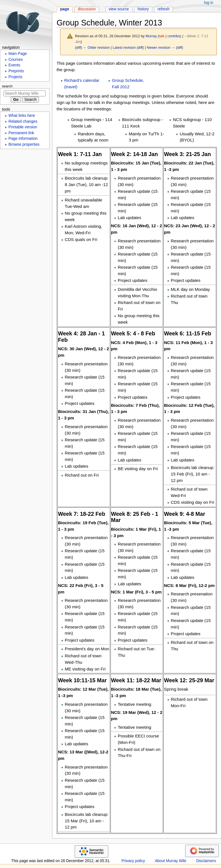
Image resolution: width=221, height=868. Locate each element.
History (143, 9)
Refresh (164, 9)
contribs (174, 36)
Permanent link (21, 133)
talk (162, 36)
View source (119, 9)
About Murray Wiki (171, 861)
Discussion (87, 9)
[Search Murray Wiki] (25, 93)
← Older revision (96, 47)
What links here (22, 116)
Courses (16, 60)
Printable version (23, 127)
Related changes (23, 121)
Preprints (16, 71)
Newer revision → (161, 47)
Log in (209, 3)
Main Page (18, 54)
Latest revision (124, 47)
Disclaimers (206, 861)
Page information (23, 139)
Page (65, 9)
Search (7, 86)
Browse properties (24, 144)
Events (14, 65)
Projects (15, 77)
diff (78, 47)
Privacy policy (133, 861)
